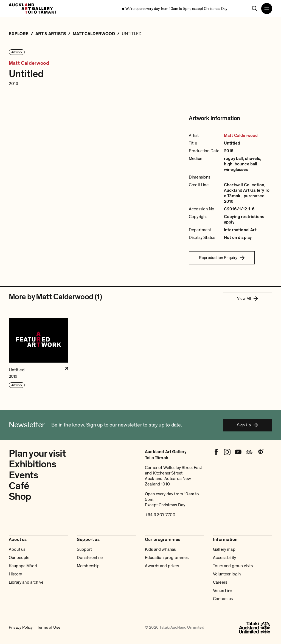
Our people (19, 558)
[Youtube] (238, 452)
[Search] (255, 9)
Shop (20, 497)
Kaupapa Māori (23, 566)
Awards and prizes (162, 566)
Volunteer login (227, 574)
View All (248, 298)
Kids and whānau (161, 549)
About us (17, 549)
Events (24, 475)
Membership (88, 566)
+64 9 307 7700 (160, 515)
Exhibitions (33, 464)
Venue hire (222, 591)
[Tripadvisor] (249, 452)
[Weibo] (260, 452)
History (15, 574)
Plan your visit (37, 454)
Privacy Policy (21, 628)
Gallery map (224, 549)
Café (19, 486)
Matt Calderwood (29, 63)
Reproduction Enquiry (222, 258)
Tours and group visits (233, 566)
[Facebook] (216, 452)
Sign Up (248, 425)
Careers (220, 582)
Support (84, 549)
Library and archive (26, 582)
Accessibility (224, 558)
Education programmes (167, 558)
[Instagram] (227, 452)
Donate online (90, 558)
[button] (38, 353)
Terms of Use (49, 628)
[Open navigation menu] (267, 9)
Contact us (223, 599)
